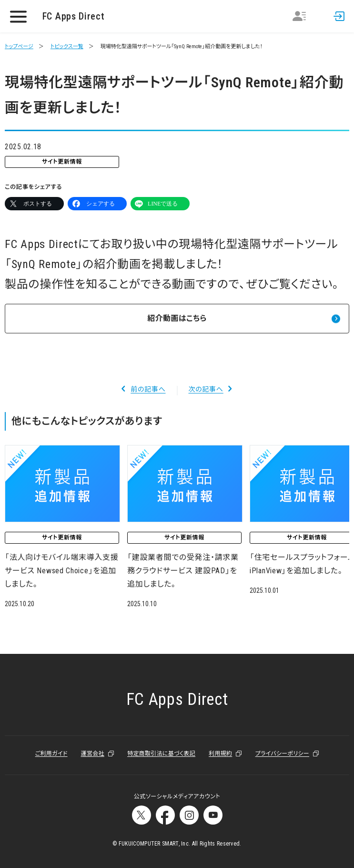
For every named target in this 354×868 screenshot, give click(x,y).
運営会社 (93, 754)
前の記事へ (148, 389)
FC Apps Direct (74, 16)
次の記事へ (206, 389)
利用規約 (220, 754)
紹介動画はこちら (177, 318)
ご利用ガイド (51, 754)
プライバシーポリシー (282, 754)
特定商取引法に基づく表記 (161, 754)
